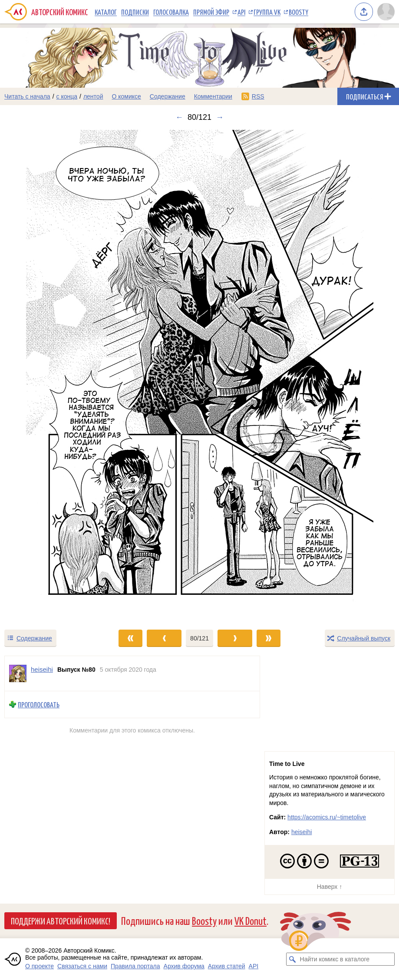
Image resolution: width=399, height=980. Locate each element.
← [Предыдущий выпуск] (179, 117)
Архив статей (227, 966)
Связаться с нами (82, 966)
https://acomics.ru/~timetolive (327, 817)
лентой (93, 96)
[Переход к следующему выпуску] (199, 375)
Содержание (168, 96)
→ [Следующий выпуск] (220, 117)
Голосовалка (171, 12)
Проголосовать (39, 704)
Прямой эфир (211, 12)
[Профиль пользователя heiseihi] (18, 673)
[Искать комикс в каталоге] (293, 959)
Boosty (298, 12)
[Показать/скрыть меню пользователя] (386, 12)
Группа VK (267, 12)
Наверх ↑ (330, 887)
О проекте (40, 966)
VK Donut (251, 920)
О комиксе (126, 96)
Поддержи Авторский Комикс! (61, 921)
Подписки (135, 12)
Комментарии (213, 96)
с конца (67, 96)
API (241, 12)
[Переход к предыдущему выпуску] (50, 375)
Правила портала (135, 966)
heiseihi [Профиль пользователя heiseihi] (42, 669)
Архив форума (184, 966)
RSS (258, 96)
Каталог (106, 12)
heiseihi (302, 832)
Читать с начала (27, 96)
